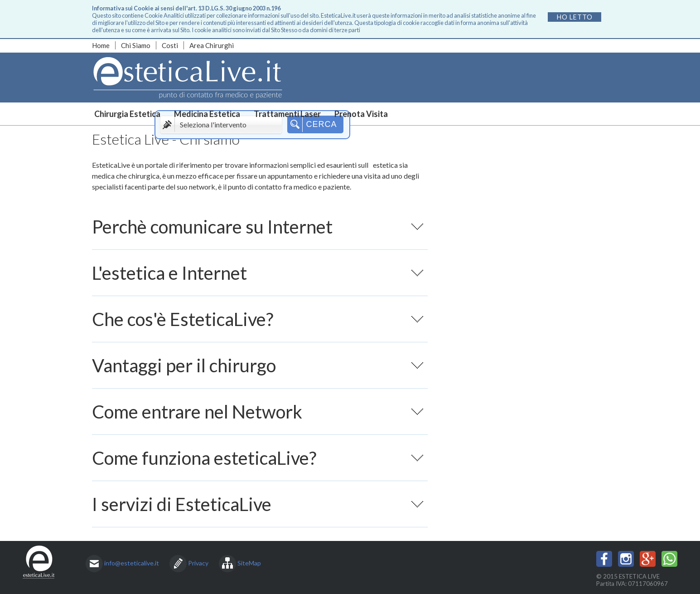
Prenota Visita (361, 114)
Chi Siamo (136, 45)
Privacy (198, 563)
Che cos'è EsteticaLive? (258, 325)
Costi (170, 45)
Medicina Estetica (207, 114)
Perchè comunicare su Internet (258, 233)
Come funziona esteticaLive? (258, 464)
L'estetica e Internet (258, 279)
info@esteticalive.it (132, 563)
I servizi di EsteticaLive (258, 510)
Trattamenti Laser (287, 114)
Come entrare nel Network (258, 418)
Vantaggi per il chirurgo (258, 371)
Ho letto (575, 17)
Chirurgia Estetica (127, 114)
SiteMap (249, 563)
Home (101, 45)
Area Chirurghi (212, 45)
